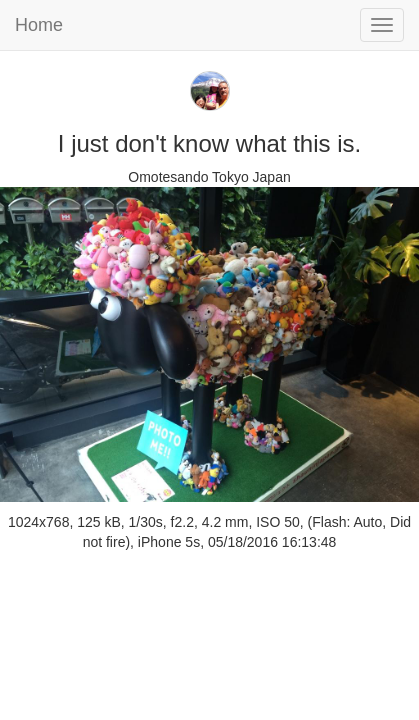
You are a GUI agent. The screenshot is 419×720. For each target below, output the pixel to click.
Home (39, 25)
